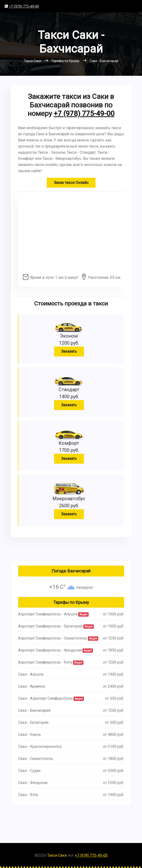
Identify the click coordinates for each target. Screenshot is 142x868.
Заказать (69, 351)
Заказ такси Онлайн (71, 183)
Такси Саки (57, 855)
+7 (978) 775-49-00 (24, 6)
